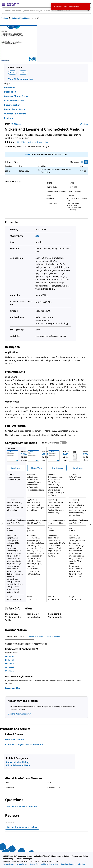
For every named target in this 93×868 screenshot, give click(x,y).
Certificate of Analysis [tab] (15, 636)
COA (12, 73)
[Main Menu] (4, 4)
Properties (10, 87)
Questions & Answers (15, 114)
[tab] (7, 18)
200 (37, 236)
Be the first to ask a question (22, 806)
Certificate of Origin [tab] (35, 636)
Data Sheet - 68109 (14, 739)
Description (10, 92)
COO (23, 73)
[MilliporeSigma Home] (13, 4)
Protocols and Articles (15, 109)
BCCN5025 (10, 656)
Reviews (8, 118)
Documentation (12, 105)
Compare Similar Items (16, 96)
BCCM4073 (10, 664)
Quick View (16, 468)
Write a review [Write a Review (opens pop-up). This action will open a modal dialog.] (27, 142)
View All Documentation (20, 79)
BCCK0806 (9, 667)
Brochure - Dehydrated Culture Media (24, 745)
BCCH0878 (10, 671)
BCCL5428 (9, 660)
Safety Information (14, 101)
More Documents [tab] (53, 636)
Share (84, 124)
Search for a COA (12, 688)
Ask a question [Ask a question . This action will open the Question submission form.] (41, 142)
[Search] (88, 11)
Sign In (28, 154)
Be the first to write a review (23, 828)
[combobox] (46, 11)
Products (4, 18)
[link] (8, 864)
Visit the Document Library (20, 714)
